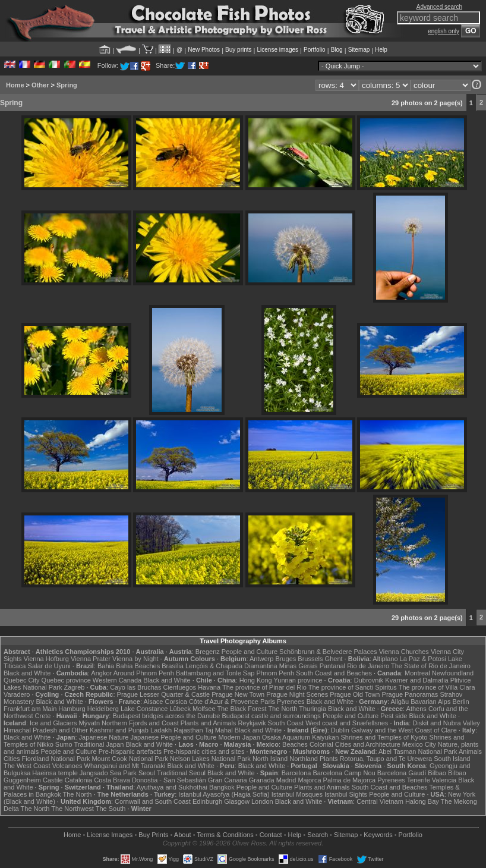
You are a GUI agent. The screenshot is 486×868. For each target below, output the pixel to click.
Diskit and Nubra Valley (446, 723)
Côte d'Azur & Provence (224, 702)
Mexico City (419, 744)
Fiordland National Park (56, 759)
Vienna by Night (135, 659)
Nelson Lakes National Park (210, 759)
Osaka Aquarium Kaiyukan (301, 737)
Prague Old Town (355, 694)
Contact (271, 835)
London (262, 801)
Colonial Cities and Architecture (355, 744)
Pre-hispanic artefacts (130, 751)
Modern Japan (239, 737)
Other (40, 85)
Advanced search (439, 7)
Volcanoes (67, 766)
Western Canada (117, 680)
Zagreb (75, 687)
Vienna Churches (404, 652)
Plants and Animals (209, 723)
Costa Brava (112, 780)
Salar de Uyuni (49, 666)
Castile (53, 780)
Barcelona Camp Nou (344, 773)
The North (283, 709)
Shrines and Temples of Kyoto (384, 737)
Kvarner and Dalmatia (416, 680)
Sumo (64, 744)
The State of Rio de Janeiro (431, 666)
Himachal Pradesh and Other (46, 730)
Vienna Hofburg (46, 659)
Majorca (309, 780)
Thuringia (313, 709)
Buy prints (238, 50)
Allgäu (400, 702)
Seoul (147, 773)
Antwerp (261, 659)
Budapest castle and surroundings (272, 716)
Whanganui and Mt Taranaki (125, 766)
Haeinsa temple (55, 773)
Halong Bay (422, 801)
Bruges (285, 659)
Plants (329, 759)
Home (15, 85)
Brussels (310, 659)
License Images (110, 835)
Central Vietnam (380, 801)
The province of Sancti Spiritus (353, 687)
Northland (304, 759)
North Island (270, 759)
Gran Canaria (228, 780)
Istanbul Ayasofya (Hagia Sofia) (224, 794)
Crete (43, 716)
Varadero (17, 694)
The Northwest (72, 809)
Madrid (286, 780)
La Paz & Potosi (423, 659)
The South (111, 809)
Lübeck (180, 709)
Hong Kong (256, 680)
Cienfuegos (179, 687)
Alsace (153, 702)
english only (444, 31)
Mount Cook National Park (130, 759)
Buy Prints (153, 835)
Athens (416, 709)
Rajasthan (188, 730)
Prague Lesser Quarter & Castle (164, 694)
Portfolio (315, 50)
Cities (12, 759)
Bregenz (208, 652)
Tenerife (419, 780)
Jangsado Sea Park (108, 773)
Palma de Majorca (350, 780)
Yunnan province (298, 680)
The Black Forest (242, 709)
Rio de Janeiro (368, 666)
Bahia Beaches (138, 666)
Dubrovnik (369, 680)
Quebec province (66, 680)
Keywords (378, 835)
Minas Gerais (299, 666)
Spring (67, 85)
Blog (337, 50)
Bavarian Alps (430, 702)
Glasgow (237, 801)
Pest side (394, 716)
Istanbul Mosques (297, 794)
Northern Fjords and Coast (140, 723)
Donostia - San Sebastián (169, 780)
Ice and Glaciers (53, 723)
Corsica (176, 702)
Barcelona (296, 773)
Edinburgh (207, 801)
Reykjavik (252, 723)
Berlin (461, 702)
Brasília (173, 666)
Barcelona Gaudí (402, 773)
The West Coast (27, 766)
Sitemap (359, 50)
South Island (452, 759)
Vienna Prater (91, 659)
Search (318, 835)
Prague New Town (238, 694)
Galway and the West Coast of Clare (404, 730)
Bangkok (222, 787)
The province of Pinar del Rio (264, 687)
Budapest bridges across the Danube (166, 716)
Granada (262, 780)
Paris (268, 702)
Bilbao (437, 773)
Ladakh (161, 730)
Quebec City (22, 680)
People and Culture (250, 652)
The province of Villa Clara (437, 687)
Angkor (101, 673)
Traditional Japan (99, 744)
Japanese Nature (104, 737)
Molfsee (204, 709)
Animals (470, 751)
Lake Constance (144, 709)
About (183, 835)
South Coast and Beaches (334, 673)
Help (381, 50)
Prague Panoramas (410, 694)
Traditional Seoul (181, 773)
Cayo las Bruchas (135, 687)
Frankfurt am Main (30, 709)
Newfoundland (453, 673)
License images (278, 50)
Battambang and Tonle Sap (215, 673)
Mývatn (89, 723)
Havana (209, 687)
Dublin (340, 730)
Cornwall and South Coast (153, 801)
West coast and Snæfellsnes (347, 723)
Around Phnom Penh (144, 673)
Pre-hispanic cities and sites (204, 751)
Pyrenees (291, 702)
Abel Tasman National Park (418, 751)
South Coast (286, 723)
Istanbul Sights (346, 794)
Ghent (334, 659)
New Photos (204, 50)
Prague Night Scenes (297, 694)
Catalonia (78, 780)
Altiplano (385, 659)
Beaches (295, 744)
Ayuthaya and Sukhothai (172, 787)
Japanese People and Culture (173, 737)
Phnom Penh (275, 673)
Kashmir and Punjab (119, 730)
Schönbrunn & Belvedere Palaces (328, 652)
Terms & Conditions (225, 835)
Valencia (444, 780)
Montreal (417, 673)
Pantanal (332, 666)
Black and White (27, 673)
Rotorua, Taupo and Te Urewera (386, 759)
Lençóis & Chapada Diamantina (231, 666)
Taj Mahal (219, 730)
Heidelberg (103, 709)
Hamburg (72, 709)
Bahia (106, 666)
